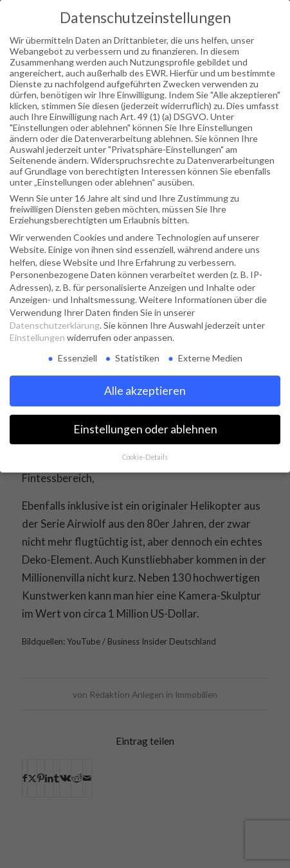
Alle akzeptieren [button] (145, 391)
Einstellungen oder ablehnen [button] (145, 429)
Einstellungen (37, 337)
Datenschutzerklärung (55, 325)
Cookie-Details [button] (145, 457)
